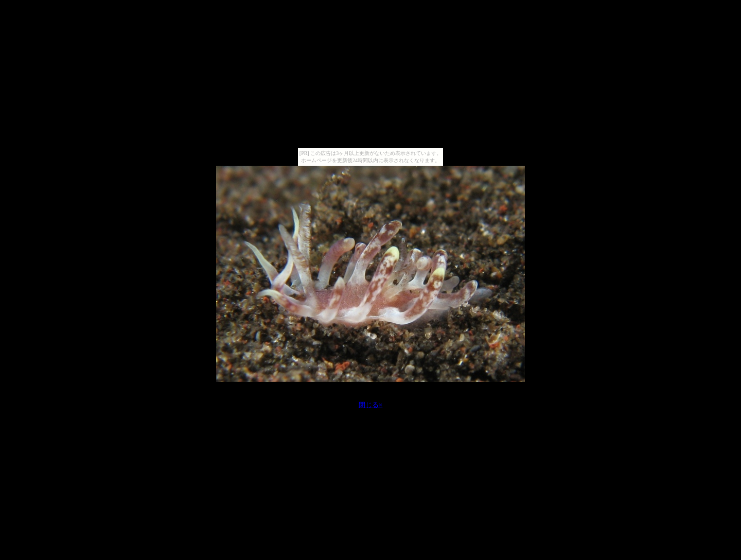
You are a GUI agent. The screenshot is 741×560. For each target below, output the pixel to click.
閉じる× (371, 405)
